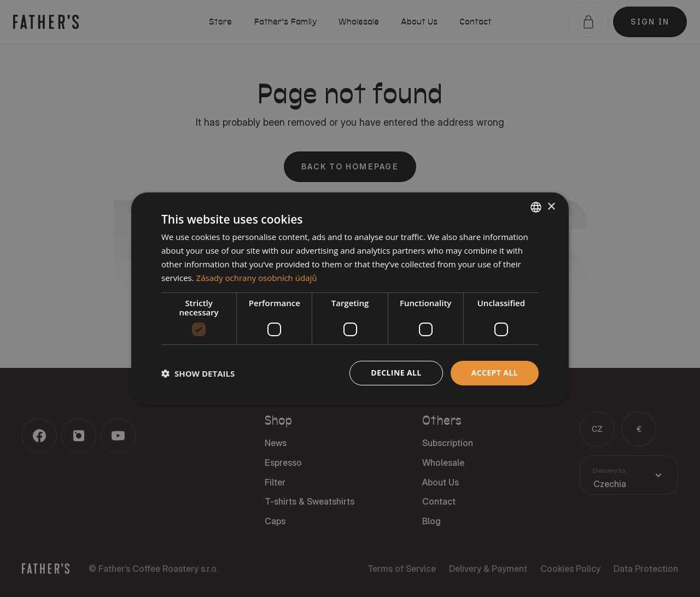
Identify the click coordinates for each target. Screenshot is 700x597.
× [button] (551, 206)
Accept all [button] (495, 373)
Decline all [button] (396, 373)
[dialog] (350, 298)
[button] (198, 373)
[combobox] (536, 207)
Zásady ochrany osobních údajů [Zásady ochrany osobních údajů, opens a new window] (257, 278)
